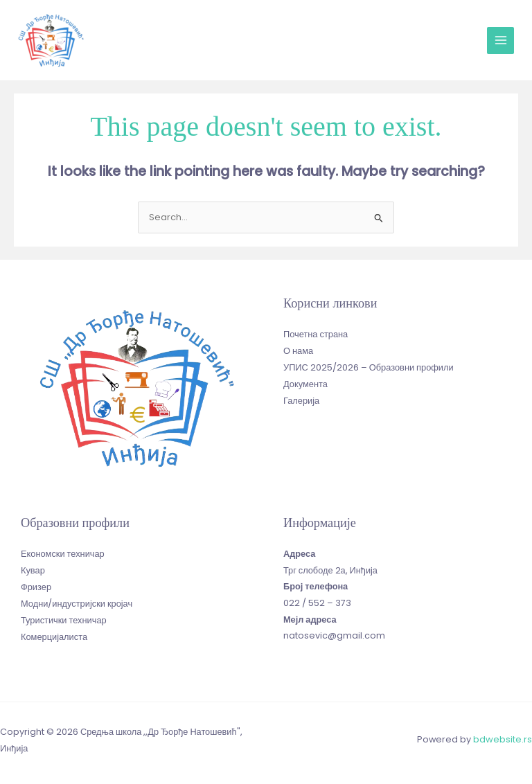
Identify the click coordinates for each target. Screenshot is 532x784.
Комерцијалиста (54, 634)
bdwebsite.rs (503, 739)
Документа (305, 382)
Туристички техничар (63, 618)
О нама (298, 349)
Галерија (301, 398)
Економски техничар (62, 552)
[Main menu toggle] (500, 41)
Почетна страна (316, 333)
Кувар (33, 569)
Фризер (36, 585)
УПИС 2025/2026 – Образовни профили (368, 365)
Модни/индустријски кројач (76, 602)
